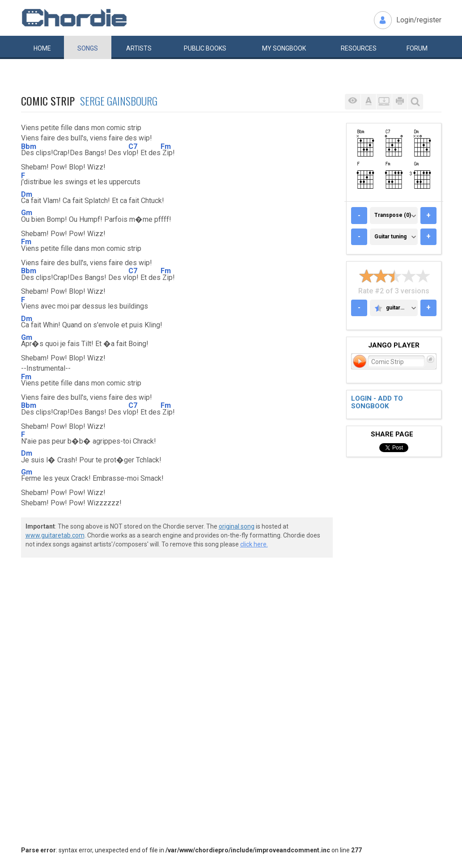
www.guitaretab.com (55, 535)
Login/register (419, 20)
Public (205, 48)
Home (42, 48)
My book (284, 48)
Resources (359, 48)
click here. (254, 544)
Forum (417, 48)
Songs (88, 48)
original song (237, 526)
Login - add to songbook (377, 402)
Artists (139, 48)
